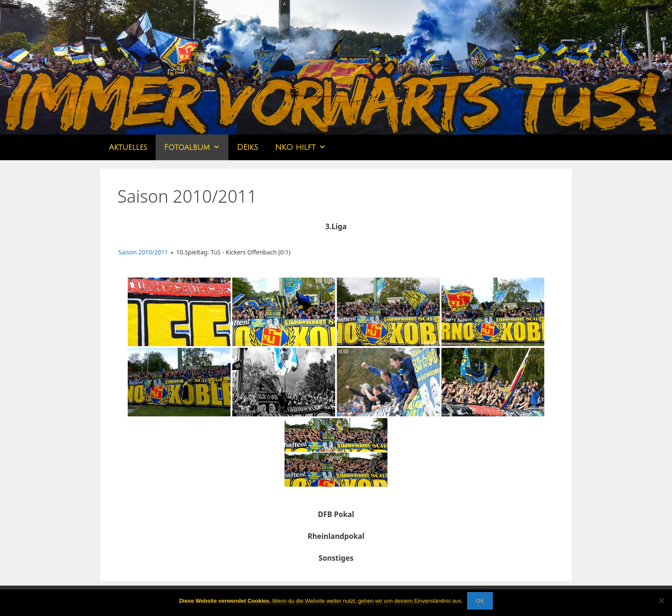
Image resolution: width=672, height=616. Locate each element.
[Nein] (661, 601)
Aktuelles (128, 147)
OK (480, 601)
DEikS (247, 147)
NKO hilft (305, 147)
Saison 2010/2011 (143, 252)
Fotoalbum (196, 147)
